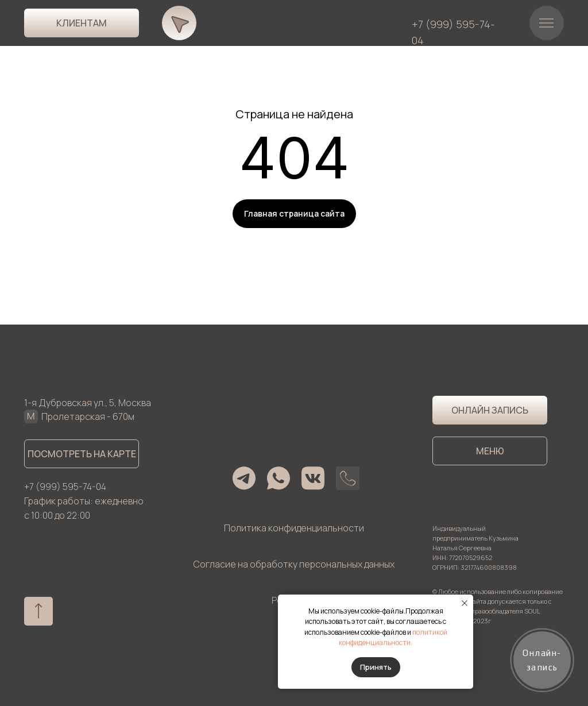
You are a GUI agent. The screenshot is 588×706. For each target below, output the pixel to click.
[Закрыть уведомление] (465, 603)
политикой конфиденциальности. (393, 638)
